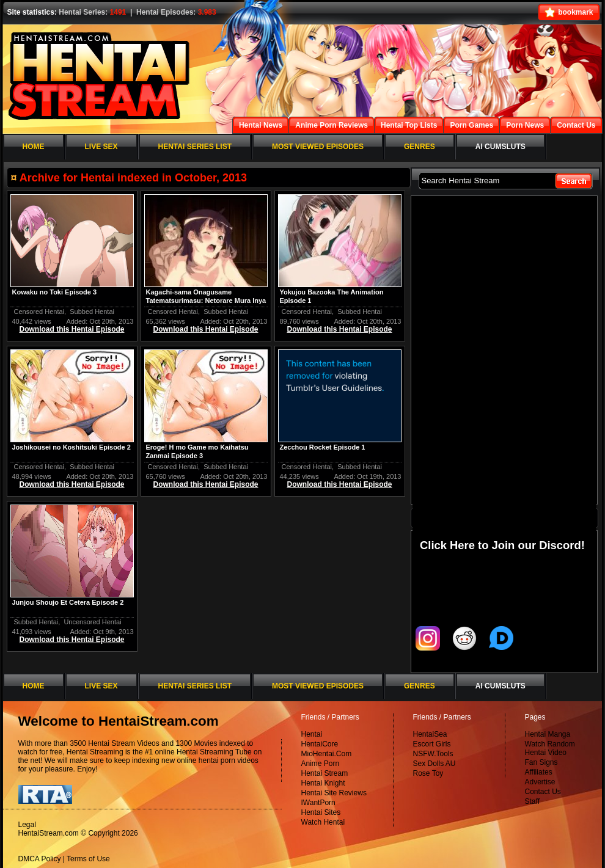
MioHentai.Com (327, 754)
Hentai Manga (548, 734)
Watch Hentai (323, 822)
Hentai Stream (325, 773)
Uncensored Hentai (92, 622)
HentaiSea (430, 734)
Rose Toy (428, 773)
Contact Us (543, 792)
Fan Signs (541, 762)
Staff (532, 801)
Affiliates (539, 772)
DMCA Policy (40, 859)
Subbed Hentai (92, 312)
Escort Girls (432, 744)
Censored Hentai (39, 312)
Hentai (312, 734)
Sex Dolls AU (435, 764)
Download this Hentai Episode (71, 329)
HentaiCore (320, 744)
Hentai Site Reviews (334, 793)
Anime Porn (321, 764)
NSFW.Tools (433, 754)
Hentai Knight (323, 783)
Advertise (540, 782)
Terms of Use (88, 859)
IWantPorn (318, 803)
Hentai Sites (321, 812)
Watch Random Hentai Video (550, 748)
